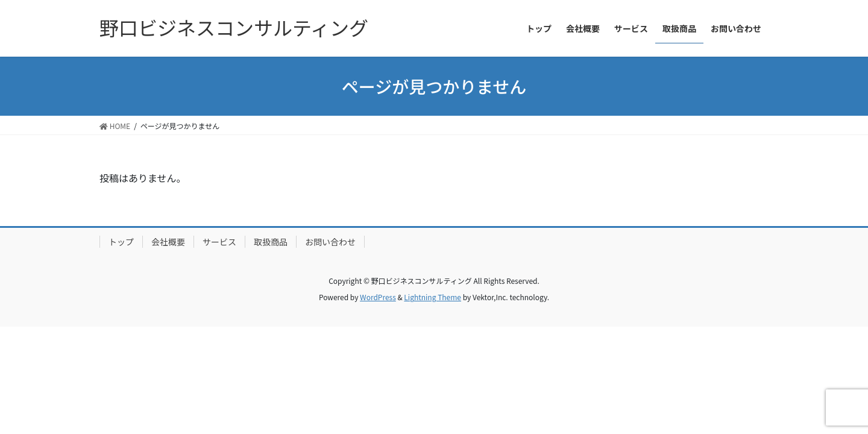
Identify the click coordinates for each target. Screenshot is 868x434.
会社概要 (168, 242)
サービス (219, 242)
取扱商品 (271, 242)
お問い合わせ (330, 242)
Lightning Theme (432, 297)
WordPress (378, 297)
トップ (121, 242)
